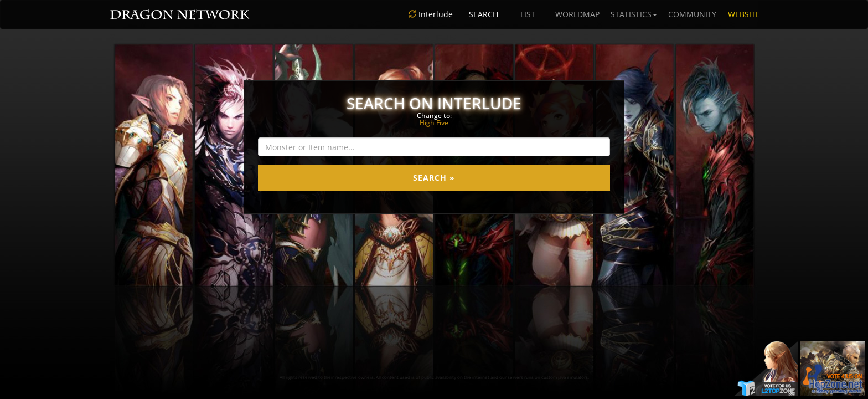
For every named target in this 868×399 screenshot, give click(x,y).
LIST (528, 14)
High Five (434, 123)
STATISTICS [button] (634, 14)
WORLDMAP (577, 14)
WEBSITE (744, 14)
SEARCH (484, 14)
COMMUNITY (692, 14)
